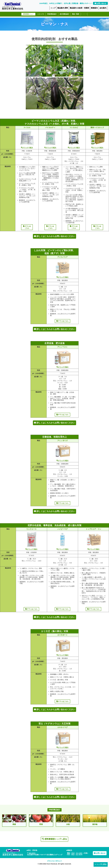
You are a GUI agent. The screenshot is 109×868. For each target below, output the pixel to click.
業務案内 (94, 8)
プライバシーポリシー (54, 861)
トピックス (41, 14)
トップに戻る (101, 864)
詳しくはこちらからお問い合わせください (54, 236)
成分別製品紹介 (64, 14)
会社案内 (103, 8)
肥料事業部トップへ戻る (54, 839)
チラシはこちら (27, 227)
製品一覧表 (76, 14)
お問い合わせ (100, 3)
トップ (53, 8)
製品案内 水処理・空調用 (79, 8)
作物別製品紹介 (52, 14)
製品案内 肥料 (63, 8)
